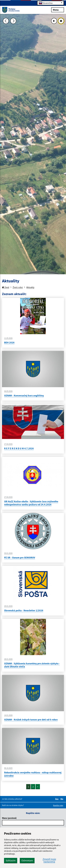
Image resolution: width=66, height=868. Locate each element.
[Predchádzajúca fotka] (6, 21)
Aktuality (30, 287)
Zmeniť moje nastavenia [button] (49, 860)
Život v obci (18, 287)
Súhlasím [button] (11, 860)
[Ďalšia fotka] (13, 21)
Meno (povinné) (9, 818)
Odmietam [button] (27, 860)
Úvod (6, 287)
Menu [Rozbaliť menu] (58, 10)
